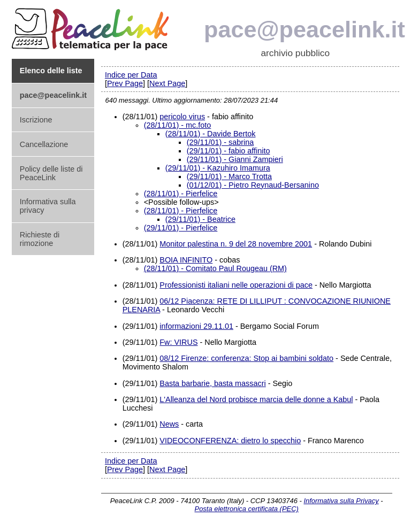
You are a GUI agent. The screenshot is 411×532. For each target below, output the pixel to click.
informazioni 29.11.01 (196, 326)
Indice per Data (131, 75)
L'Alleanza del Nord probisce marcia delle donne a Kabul (256, 399)
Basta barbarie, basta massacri (212, 383)
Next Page (167, 83)
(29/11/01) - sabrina (220, 142)
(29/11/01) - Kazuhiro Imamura (218, 168)
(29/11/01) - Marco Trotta (229, 176)
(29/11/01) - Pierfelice (181, 228)
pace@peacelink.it (305, 29)
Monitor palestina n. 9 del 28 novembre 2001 (236, 244)
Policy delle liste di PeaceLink (51, 173)
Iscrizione (36, 120)
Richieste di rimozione (40, 239)
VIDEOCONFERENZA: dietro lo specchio (230, 441)
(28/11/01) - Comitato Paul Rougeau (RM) (215, 268)
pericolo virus (182, 117)
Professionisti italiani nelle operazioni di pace (236, 285)
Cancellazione (44, 144)
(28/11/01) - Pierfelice (181, 194)
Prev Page (125, 83)
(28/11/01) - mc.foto (178, 125)
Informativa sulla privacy (48, 206)
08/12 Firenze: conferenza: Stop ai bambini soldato (246, 358)
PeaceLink (92, 26)
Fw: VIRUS (178, 342)
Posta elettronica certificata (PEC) (247, 509)
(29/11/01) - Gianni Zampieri (235, 159)
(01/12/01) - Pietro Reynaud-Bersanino (253, 185)
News (169, 424)
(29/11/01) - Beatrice (200, 219)
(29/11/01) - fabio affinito (229, 151)
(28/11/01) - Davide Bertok (211, 134)
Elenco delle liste (51, 71)
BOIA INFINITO (186, 260)
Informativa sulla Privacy (341, 501)
